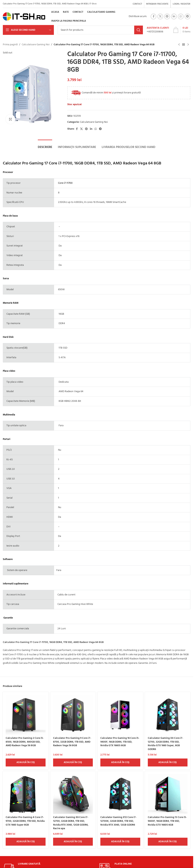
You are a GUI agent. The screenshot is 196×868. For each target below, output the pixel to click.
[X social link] (160, 16)
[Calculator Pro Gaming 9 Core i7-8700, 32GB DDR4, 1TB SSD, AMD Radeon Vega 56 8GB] (73, 715)
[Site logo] (24, 17)
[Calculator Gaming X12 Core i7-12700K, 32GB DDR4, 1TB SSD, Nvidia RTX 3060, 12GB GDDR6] (120, 794)
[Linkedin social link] (174, 16)
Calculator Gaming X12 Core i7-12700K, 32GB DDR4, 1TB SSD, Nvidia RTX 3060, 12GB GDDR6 (118, 821)
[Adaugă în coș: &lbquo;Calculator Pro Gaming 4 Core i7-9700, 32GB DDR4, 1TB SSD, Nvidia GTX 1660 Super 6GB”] (26, 842)
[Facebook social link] (153, 16)
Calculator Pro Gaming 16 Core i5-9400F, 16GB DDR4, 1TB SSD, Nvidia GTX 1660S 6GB (120, 742)
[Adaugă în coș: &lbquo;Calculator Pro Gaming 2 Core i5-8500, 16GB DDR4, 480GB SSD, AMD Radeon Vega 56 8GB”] (26, 762)
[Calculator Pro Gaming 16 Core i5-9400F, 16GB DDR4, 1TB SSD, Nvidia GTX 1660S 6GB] (120, 715)
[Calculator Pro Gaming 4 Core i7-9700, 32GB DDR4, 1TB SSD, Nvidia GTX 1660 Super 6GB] (26, 794)
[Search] (100, 30)
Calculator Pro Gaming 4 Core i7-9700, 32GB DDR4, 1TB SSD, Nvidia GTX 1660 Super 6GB (25, 821)
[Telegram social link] (187, 16)
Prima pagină (10, 45)
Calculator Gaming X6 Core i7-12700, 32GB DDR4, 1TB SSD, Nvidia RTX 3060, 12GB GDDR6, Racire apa (71, 823)
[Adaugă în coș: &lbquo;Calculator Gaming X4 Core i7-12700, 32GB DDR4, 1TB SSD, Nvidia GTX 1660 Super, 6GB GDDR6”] (168, 762)
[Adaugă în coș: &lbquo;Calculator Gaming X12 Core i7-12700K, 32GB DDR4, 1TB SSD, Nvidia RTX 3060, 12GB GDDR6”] (120, 842)
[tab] (45, 147)
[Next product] (188, 45)
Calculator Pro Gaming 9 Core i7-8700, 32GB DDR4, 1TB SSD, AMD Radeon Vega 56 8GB (72, 742)
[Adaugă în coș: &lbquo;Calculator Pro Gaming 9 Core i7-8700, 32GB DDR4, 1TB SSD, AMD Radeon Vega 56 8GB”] (73, 762)
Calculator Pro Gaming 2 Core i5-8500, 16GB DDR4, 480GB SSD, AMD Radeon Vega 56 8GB (25, 742)
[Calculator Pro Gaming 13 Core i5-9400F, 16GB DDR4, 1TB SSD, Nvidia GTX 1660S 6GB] (168, 794)
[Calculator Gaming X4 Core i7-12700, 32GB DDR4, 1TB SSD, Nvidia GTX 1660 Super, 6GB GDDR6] (168, 715)
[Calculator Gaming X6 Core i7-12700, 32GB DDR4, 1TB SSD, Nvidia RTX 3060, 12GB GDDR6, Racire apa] (73, 794)
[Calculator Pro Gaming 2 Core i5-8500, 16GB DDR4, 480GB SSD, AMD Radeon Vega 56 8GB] (26, 715)
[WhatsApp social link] (181, 16)
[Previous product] (179, 45)
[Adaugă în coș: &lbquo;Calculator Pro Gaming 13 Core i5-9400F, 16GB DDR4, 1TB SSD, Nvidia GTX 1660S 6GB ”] (168, 842)
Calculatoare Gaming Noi (36, 45)
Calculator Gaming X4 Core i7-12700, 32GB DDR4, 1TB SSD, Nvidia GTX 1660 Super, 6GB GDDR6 (165, 744)
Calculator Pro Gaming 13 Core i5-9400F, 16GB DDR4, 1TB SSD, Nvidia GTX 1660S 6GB (167, 821)
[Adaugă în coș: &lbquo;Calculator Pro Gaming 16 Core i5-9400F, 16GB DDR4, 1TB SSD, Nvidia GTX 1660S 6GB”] (120, 762)
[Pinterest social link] (167, 16)
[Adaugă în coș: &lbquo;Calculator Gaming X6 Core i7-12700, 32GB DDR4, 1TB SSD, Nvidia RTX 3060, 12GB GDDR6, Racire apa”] (73, 842)
